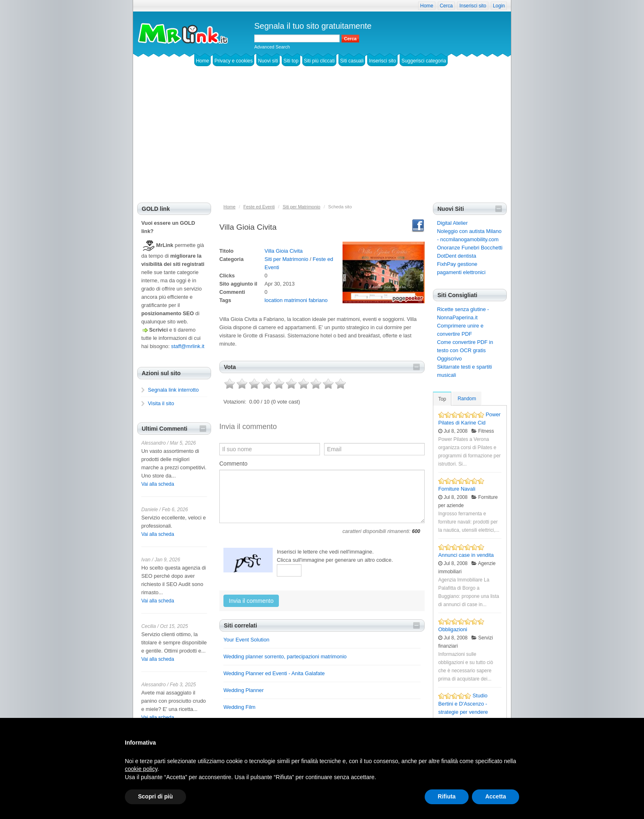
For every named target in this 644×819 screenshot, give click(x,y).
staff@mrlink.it (188, 346)
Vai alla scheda (158, 484)
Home (427, 6)
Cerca (446, 6)
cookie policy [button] (141, 769)
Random (467, 399)
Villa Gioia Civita (284, 251)
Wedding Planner (244, 690)
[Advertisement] (322, 141)
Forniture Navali (457, 489)
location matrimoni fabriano (296, 300)
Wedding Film (239, 707)
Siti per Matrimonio (286, 259)
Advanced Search (272, 47)
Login (499, 6)
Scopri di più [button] (155, 796)
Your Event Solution (246, 640)
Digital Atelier (452, 223)
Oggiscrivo (449, 359)
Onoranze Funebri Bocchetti (470, 248)
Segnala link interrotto (173, 390)
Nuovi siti (268, 61)
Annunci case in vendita (466, 555)
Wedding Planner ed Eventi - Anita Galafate (274, 673)
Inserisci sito (473, 6)
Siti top (291, 61)
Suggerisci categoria (424, 61)
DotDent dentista (457, 256)
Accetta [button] (496, 796)
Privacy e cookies (233, 61)
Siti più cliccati (319, 61)
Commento (233, 464)
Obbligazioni (453, 629)
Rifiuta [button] (447, 796)
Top (442, 399)
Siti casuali (352, 61)
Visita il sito (161, 403)
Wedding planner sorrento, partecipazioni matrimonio (285, 656)
